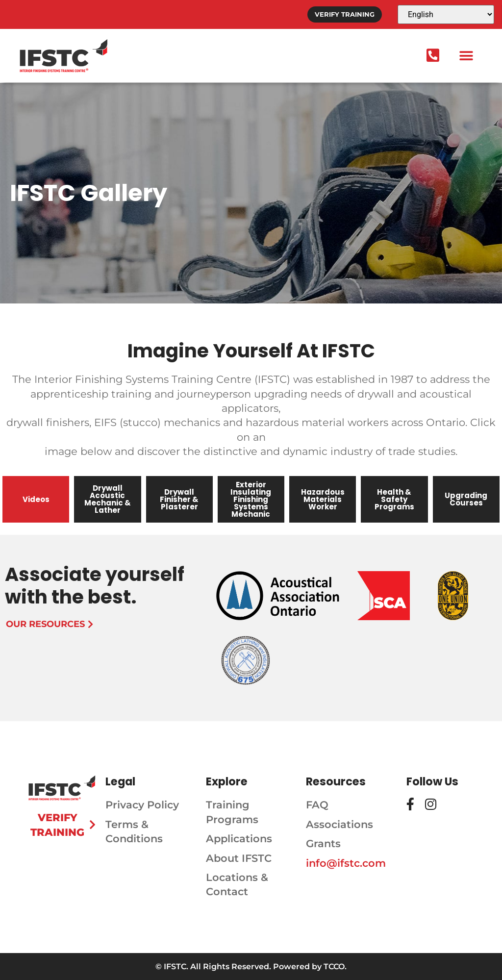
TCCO (334, 967)
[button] (466, 56)
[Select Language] (446, 14)
